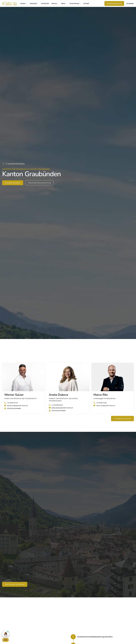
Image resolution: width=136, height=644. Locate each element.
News (60, 4)
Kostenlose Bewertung (115, 3)
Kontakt (81, 3)
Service (52, 4)
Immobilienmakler (16, 164)
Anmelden (130, 3)
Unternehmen (71, 4)
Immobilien (43, 3)
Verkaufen (33, 4)
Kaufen (23, 4)
